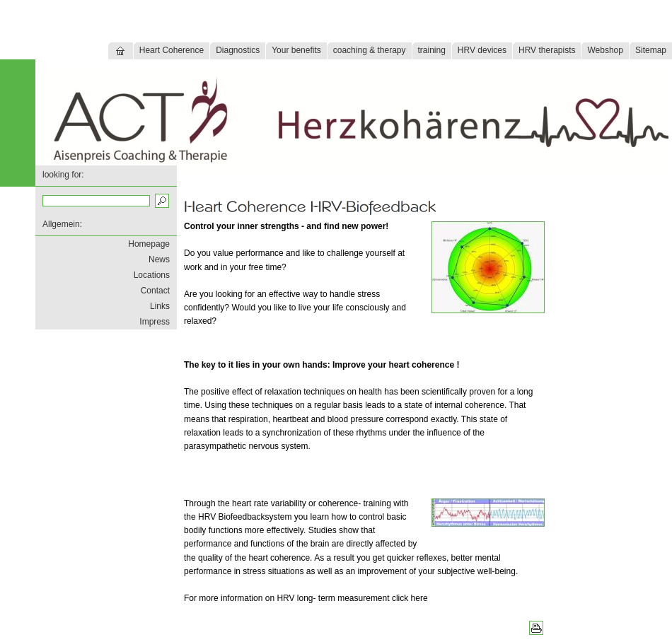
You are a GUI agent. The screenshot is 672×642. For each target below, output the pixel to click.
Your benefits (296, 50)
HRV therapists (547, 50)
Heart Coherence (172, 50)
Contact (155, 291)
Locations (152, 275)
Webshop (605, 50)
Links (160, 306)
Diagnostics (238, 50)
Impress (155, 322)
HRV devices (482, 50)
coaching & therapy (370, 50)
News (159, 259)
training (432, 50)
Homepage (149, 244)
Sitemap (651, 50)
